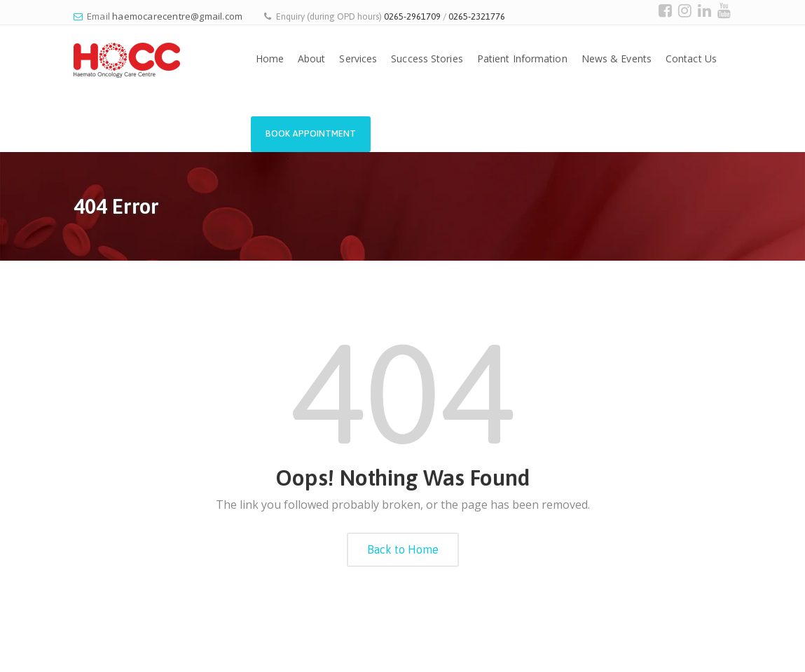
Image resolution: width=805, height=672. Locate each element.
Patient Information (522, 59)
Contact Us (691, 59)
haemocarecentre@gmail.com (177, 16)
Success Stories (427, 59)
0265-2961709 (412, 16)
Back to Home (403, 549)
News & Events (617, 59)
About (312, 59)
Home (270, 59)
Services (358, 59)
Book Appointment (311, 133)
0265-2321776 (477, 16)
